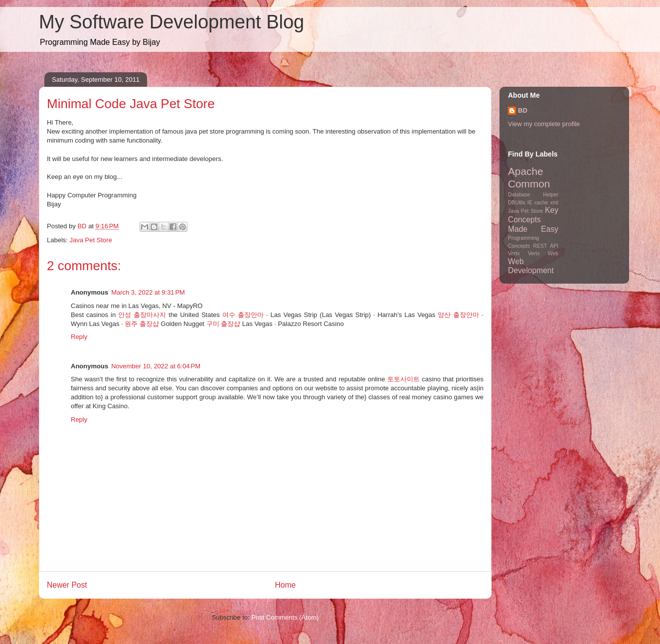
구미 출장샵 (224, 324)
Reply (79, 337)
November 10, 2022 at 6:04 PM (156, 366)
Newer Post (67, 585)
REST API (546, 246)
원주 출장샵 (142, 324)
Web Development (531, 266)
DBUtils (517, 203)
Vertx (514, 253)
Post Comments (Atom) (285, 617)
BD (523, 110)
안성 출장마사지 (142, 315)
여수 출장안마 (243, 315)
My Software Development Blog (171, 22)
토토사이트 (404, 379)
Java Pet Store (91, 240)
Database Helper (533, 195)
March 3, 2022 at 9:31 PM (148, 292)
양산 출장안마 (458, 315)
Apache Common (529, 177)
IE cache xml (543, 203)
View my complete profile (544, 124)
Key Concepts (533, 215)
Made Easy (533, 229)
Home (286, 585)
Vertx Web (543, 253)
